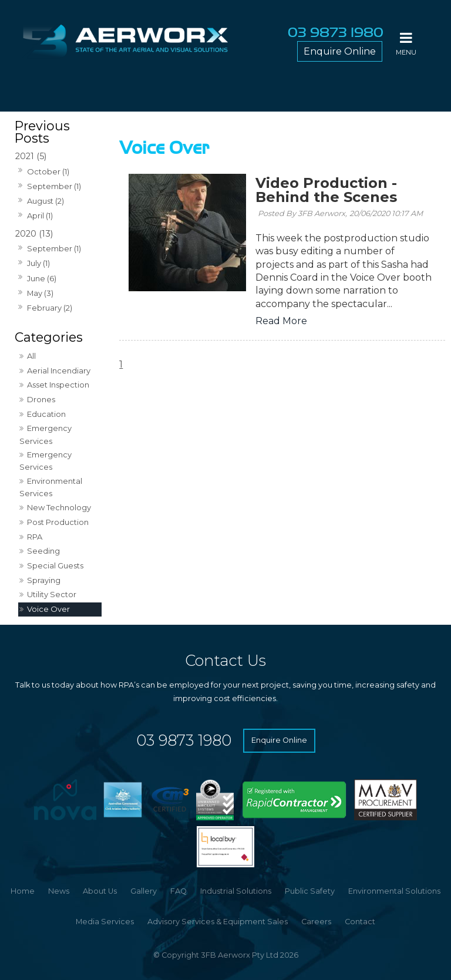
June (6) (42, 278)
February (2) (50, 308)
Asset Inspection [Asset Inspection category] (58, 385)
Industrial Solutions (236, 891)
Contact (360, 922)
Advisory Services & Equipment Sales (218, 922)
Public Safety (310, 891)
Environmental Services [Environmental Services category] (51, 487)
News (59, 891)
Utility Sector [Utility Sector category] (52, 594)
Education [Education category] (46, 414)
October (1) (48, 171)
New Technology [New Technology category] (59, 507)
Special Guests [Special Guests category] (55, 565)
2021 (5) (31, 156)
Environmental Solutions (394, 891)
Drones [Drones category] (41, 399)
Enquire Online (340, 51)
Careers (316, 922)
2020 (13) (34, 234)
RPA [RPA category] (35, 537)
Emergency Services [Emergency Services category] (46, 434)
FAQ (179, 891)
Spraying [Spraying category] (44, 580)
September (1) (54, 186)
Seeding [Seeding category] (43, 551)
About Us (100, 891)
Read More (281, 321)
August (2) (46, 201)
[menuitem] (23, 891)
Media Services (105, 922)
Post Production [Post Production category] (58, 522)
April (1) (40, 215)
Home (23, 891)
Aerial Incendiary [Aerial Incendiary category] (59, 371)
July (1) (38, 263)
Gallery (144, 891)
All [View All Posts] (31, 356)
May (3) (40, 293)
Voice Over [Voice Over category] (48, 609)
